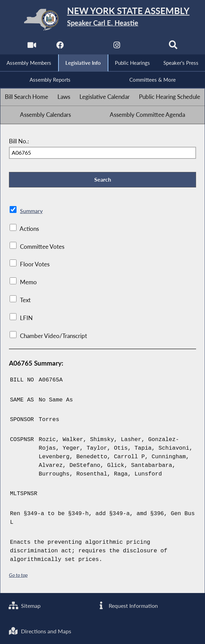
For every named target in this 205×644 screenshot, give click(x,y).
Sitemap (25, 605)
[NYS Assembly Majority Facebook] (60, 47)
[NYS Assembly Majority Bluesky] (145, 47)
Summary (32, 212)
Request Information (128, 605)
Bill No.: (19, 142)
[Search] (173, 47)
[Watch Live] (32, 47)
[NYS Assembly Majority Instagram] (117, 47)
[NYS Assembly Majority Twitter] (88, 47)
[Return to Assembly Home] (103, 19)
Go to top (18, 576)
